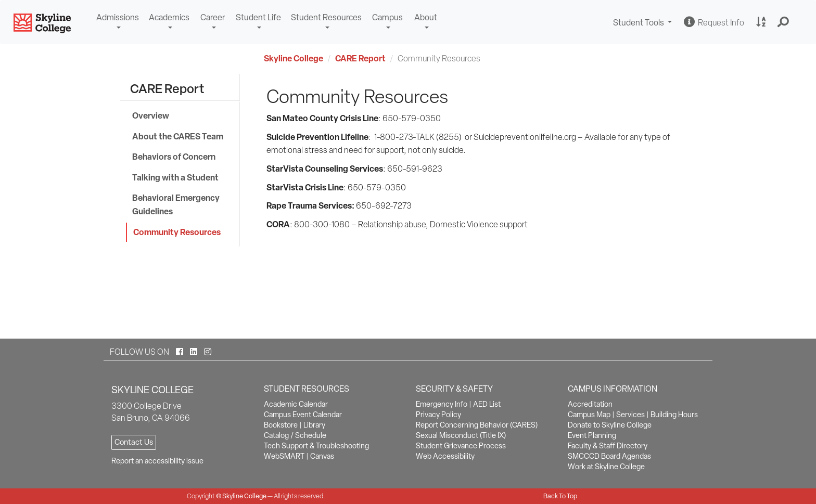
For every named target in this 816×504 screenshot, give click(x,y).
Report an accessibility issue (157, 461)
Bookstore (281, 425)
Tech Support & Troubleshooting (316, 446)
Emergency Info (442, 404)
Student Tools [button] (644, 24)
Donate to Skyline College (610, 425)
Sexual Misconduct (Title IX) (461, 435)
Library (314, 425)
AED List (487, 404)
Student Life (258, 17)
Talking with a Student (175, 177)
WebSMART (284, 456)
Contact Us (134, 442)
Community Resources (177, 232)
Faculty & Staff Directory (608, 446)
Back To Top (560, 496)
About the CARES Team (178, 136)
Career (213, 17)
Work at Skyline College (606, 467)
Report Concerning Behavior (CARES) (477, 425)
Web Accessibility (445, 456)
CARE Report (360, 58)
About (426, 17)
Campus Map (589, 415)
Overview (151, 115)
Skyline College (294, 58)
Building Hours (674, 415)
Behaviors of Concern (174, 157)
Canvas (322, 456)
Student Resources (326, 17)
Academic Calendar (296, 404)
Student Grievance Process (461, 446)
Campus (387, 17)
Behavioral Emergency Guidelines (176, 204)
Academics (169, 17)
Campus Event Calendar (303, 415)
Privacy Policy (438, 415)
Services (630, 415)
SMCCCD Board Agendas (609, 456)
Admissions (118, 17)
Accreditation (590, 404)
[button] (783, 22)
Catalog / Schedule (295, 435)
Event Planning (592, 435)
